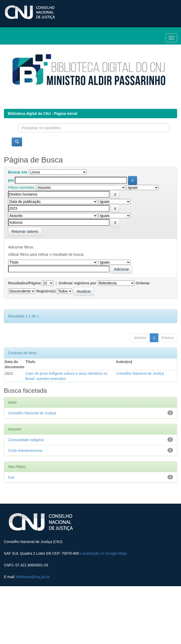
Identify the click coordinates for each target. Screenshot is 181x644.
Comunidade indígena (26, 440)
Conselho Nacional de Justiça (140, 373)
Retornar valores (25, 232)
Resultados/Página (24, 283)
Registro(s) (46, 291)
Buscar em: (18, 172)
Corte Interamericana (25, 451)
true (11, 477)
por (11, 180)
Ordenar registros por (77, 283)
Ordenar (143, 283)
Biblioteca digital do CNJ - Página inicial (43, 114)
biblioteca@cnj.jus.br (33, 577)
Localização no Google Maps (104, 553)
